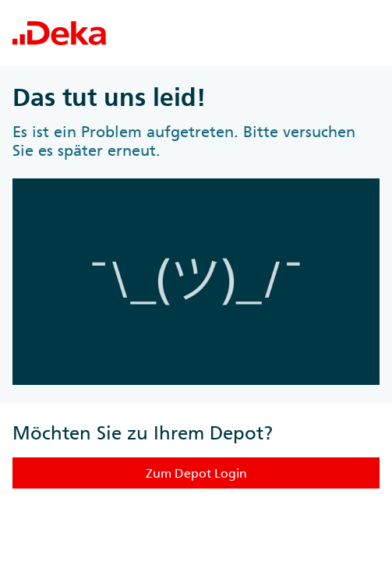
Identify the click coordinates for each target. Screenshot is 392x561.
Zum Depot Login (196, 473)
